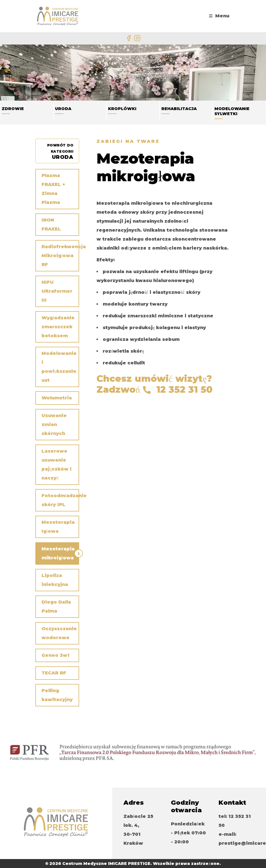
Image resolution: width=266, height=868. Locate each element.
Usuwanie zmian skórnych (54, 424)
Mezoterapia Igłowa (58, 527)
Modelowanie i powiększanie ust (59, 367)
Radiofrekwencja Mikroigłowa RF (60, 256)
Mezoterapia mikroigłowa (58, 553)
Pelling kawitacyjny (57, 695)
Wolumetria (57, 398)
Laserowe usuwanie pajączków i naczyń (57, 465)
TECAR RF (54, 673)
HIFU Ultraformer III (57, 291)
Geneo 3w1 (56, 655)
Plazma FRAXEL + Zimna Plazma (53, 189)
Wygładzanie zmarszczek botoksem (58, 327)
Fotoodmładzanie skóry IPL (60, 500)
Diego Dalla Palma (56, 607)
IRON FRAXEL (51, 224)
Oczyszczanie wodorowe (59, 633)
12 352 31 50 (184, 389)
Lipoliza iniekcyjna (55, 580)
